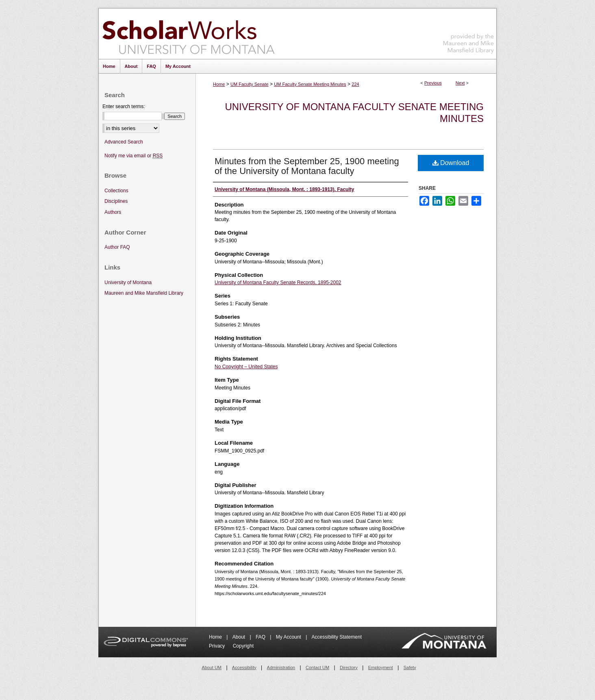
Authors (113, 212)
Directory (349, 667)
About (240, 637)
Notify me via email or (134, 156)
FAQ (261, 637)
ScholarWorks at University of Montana (188, 34)
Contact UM (317, 667)
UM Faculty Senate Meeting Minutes (310, 84)
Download (451, 163)
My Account (289, 637)
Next (460, 83)
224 (355, 84)
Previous (433, 83)
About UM (212, 667)
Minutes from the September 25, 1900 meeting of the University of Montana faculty (307, 166)
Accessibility (244, 667)
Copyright (243, 646)
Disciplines (116, 201)
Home (219, 84)
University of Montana (128, 283)
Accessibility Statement (337, 637)
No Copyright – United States (246, 367)
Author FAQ (117, 247)
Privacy (218, 646)
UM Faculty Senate (250, 84)
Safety (410, 667)
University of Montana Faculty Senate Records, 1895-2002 (278, 283)
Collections (116, 191)
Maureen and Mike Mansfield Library (469, 32)
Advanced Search (124, 142)
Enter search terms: (124, 107)
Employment (381, 667)
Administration (281, 667)
